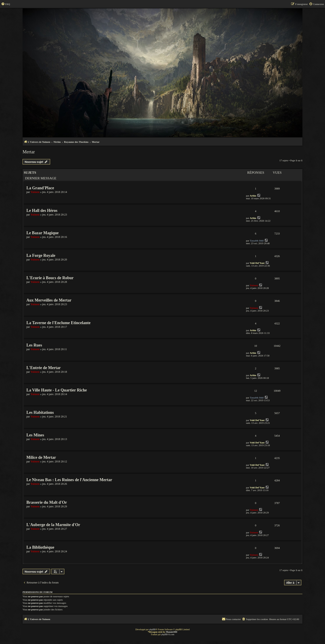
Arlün (253, 196)
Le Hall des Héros (42, 211)
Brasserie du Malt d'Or (47, 502)
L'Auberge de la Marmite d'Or (53, 525)
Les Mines (35, 435)
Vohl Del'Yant (257, 263)
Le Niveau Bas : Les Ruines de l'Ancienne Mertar (69, 480)
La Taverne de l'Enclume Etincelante (58, 323)
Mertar (29, 152)
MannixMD (172, 632)
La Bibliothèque (40, 547)
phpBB (152, 629)
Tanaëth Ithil (257, 241)
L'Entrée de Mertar (44, 368)
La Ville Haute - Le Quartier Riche (57, 390)
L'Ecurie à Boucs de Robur (50, 278)
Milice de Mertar (41, 457)
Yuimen (35, 192)
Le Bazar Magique (43, 233)
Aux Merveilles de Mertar (49, 300)
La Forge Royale (41, 255)
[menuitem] (6, 4)
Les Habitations (40, 412)
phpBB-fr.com (168, 634)
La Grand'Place (40, 188)
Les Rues (34, 345)
